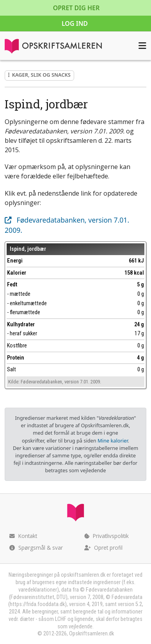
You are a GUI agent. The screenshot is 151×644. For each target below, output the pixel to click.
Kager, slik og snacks (39, 75)
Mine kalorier (113, 441)
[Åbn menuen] (142, 46)
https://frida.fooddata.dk (37, 604)
